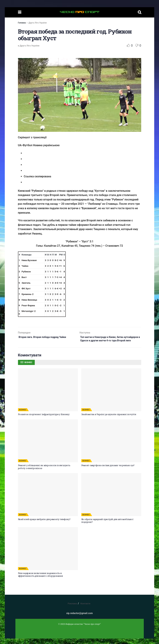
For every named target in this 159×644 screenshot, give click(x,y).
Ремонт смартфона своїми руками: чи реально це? (108, 471)
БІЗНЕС (23, 415)
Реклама (72, 609)
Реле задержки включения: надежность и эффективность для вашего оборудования (40, 580)
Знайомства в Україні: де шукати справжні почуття (109, 420)
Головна (22, 23)
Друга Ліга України (37, 23)
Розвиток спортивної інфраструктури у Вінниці (44, 420)
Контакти (85, 609)
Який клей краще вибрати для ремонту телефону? (44, 525)
